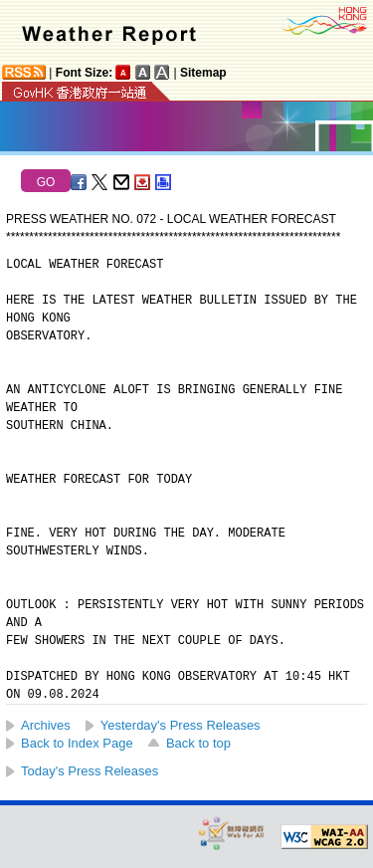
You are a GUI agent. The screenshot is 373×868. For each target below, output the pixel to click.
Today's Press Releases (90, 771)
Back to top (198, 743)
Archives (46, 725)
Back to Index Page (77, 743)
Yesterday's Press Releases (181, 725)
